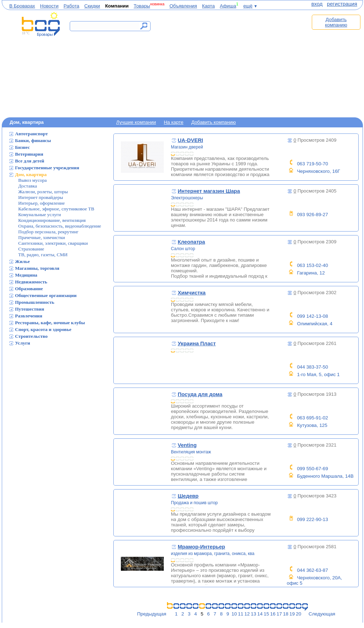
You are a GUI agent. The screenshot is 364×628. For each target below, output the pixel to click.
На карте (174, 122)
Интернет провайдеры (41, 197)
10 (234, 614)
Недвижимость (31, 282)
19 (292, 614)
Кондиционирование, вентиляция (52, 220)
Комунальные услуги (40, 215)
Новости (49, 6)
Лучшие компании (136, 122)
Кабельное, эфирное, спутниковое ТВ (56, 209)
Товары (142, 6)
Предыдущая (152, 614)
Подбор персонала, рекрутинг (48, 232)
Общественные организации (46, 295)
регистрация (342, 4)
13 (254, 614)
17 (279, 614)
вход (317, 4)
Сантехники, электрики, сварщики (53, 243)
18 (286, 614)
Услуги (23, 343)
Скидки (92, 6)
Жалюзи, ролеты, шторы (43, 192)
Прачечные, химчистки (42, 237)
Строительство (31, 336)
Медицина (26, 275)
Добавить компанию (336, 22)
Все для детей (30, 161)
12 (247, 614)
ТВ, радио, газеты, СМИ (43, 255)
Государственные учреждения (47, 168)
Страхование (31, 249)
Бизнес (23, 147)
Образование (29, 289)
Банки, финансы (33, 140)
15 (267, 614)
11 (241, 614)
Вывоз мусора (33, 180)
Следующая (322, 614)
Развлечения (29, 316)
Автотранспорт (31, 134)
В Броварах (22, 6)
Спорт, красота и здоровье (43, 329)
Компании (117, 6)
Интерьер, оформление (41, 203)
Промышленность (35, 302)
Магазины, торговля (37, 268)
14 (260, 614)
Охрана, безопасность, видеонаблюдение (60, 226)
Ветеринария (29, 154)
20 (299, 614)
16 (273, 614)
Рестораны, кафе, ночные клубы (50, 323)
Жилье (22, 261)
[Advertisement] (233, 63)
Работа (72, 6)
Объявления (183, 6)
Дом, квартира (31, 174)
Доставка (28, 186)
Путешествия (29, 309)
